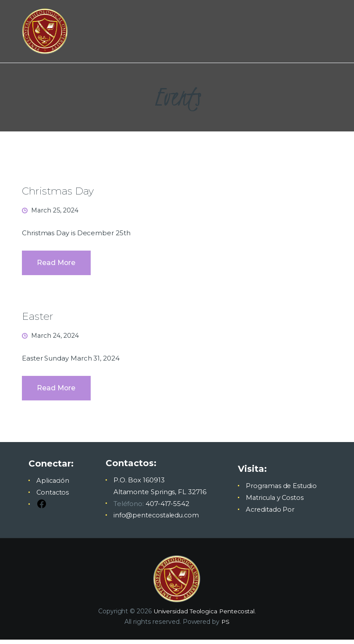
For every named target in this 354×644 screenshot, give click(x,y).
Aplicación (53, 486)
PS (225, 626)
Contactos (53, 497)
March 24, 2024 (57, 338)
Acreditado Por (270, 515)
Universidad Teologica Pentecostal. (205, 616)
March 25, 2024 (57, 211)
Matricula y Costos (275, 503)
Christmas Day (59, 191)
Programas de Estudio (281, 491)
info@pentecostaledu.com (157, 520)
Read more (57, 265)
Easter (38, 318)
